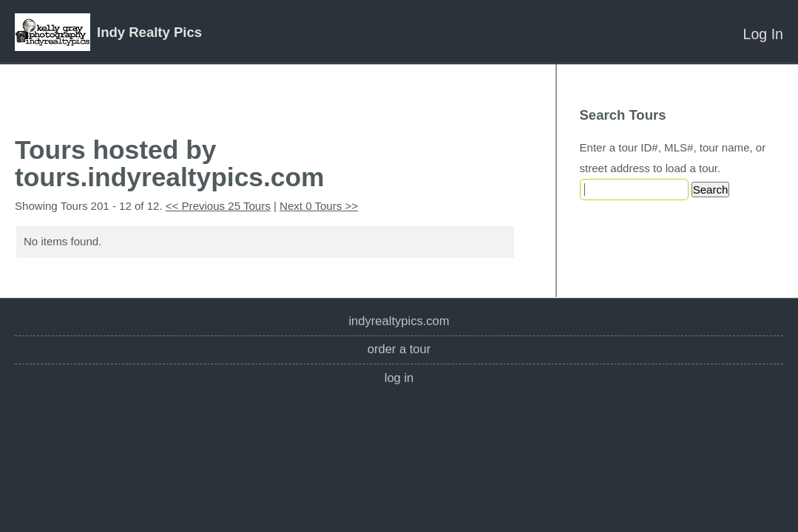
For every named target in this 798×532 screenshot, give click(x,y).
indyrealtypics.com (399, 321)
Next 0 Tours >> (319, 206)
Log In (763, 34)
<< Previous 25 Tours (218, 206)
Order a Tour (399, 349)
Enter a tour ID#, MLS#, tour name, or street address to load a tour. (673, 158)
